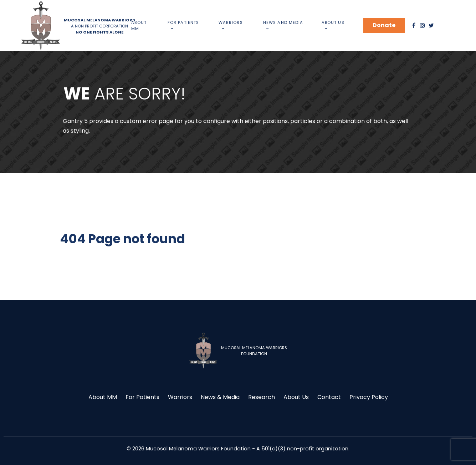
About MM (103, 397)
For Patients (142, 397)
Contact (329, 397)
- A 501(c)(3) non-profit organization (300, 449)
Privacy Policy (369, 397)
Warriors (180, 397)
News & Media (220, 397)
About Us (296, 397)
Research (262, 397)
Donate (384, 25)
